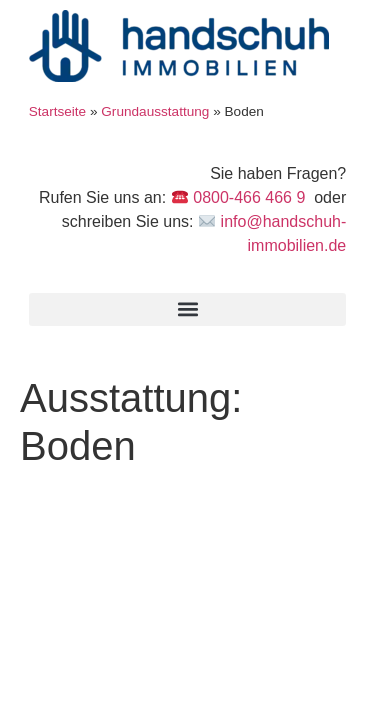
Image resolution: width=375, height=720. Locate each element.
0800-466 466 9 (247, 197)
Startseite (57, 111)
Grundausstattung (155, 111)
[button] (188, 309)
